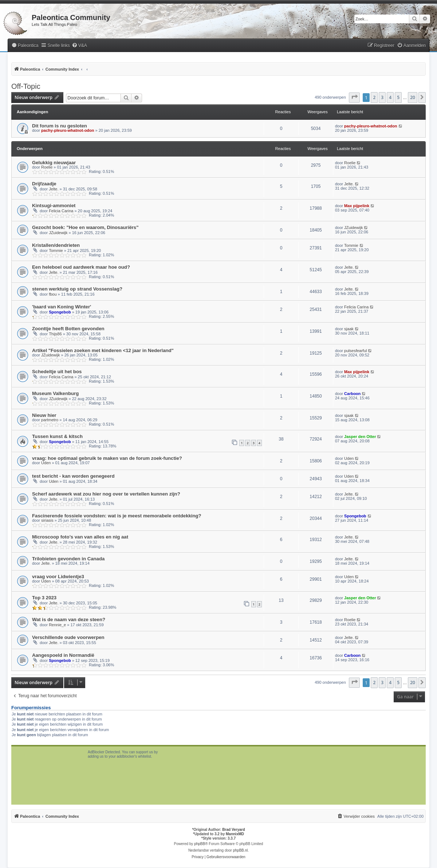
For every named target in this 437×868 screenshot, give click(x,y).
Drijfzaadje (44, 184)
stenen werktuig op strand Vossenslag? (77, 289)
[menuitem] (25, 46)
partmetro (50, 420)
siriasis (47, 520)
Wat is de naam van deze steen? (69, 620)
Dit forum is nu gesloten (60, 126)
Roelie (47, 167)
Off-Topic (26, 86)
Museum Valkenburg (55, 393)
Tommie (56, 250)
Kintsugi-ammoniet (54, 206)
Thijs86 (55, 334)
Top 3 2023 (44, 598)
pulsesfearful (355, 351)
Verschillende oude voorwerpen (68, 637)
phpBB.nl (241, 850)
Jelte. (54, 189)
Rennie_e (57, 625)
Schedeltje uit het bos (57, 372)
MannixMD (235, 834)
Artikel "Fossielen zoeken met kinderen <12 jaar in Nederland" (103, 350)
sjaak (349, 329)
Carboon (352, 394)
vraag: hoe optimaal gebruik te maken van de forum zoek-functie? (107, 458)
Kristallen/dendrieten (56, 245)
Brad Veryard (233, 830)
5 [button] (398, 97)
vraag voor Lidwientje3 (58, 577)
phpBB (200, 844)
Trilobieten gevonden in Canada (68, 559)
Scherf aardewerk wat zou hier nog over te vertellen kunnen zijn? (106, 494)
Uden (46, 463)
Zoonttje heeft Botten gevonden (68, 329)
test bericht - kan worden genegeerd (73, 476)
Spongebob (60, 312)
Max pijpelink (357, 206)
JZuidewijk (58, 233)
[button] (354, 98)
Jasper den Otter (360, 437)
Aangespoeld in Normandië (63, 655)
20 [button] (413, 97)
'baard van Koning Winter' (62, 307)
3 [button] (382, 97)
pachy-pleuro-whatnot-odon (68, 130)
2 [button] (374, 97)
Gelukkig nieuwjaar (54, 163)
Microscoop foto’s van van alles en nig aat (80, 537)
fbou (53, 294)
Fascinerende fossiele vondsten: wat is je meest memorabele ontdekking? (117, 516)
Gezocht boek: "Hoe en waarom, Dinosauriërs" (85, 227)
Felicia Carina (61, 211)
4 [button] (390, 97)
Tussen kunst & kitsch (57, 436)
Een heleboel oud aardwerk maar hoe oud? (81, 267)
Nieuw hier (44, 415)
